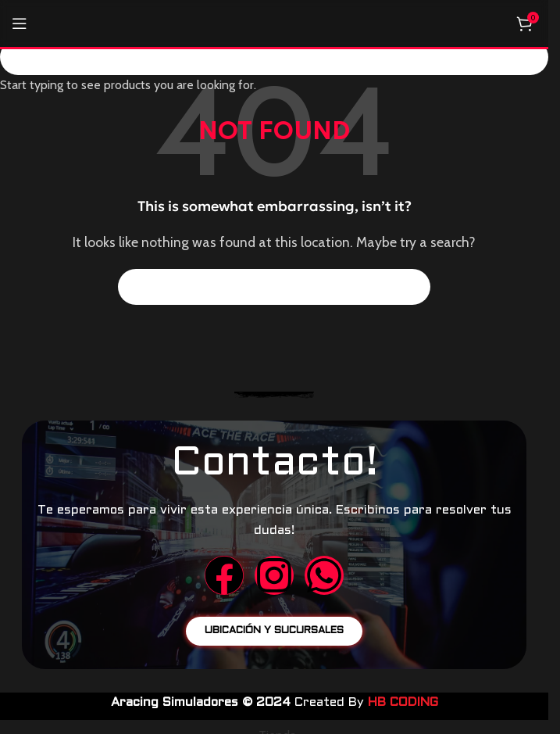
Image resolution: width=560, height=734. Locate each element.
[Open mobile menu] (20, 23)
